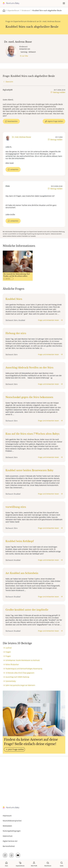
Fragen (8, 652)
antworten (14, 169)
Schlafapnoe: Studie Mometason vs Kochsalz (23, 660)
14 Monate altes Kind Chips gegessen (20, 673)
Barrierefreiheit (9, 846)
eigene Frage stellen (55, 121)
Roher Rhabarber (12, 664)
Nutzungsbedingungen (12, 831)
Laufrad (8, 648)
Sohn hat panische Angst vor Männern (20, 685)
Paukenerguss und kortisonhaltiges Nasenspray (24, 669)
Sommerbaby (11, 681)
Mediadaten (7, 826)
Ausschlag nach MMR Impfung (17, 677)
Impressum (7, 816)
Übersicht (9, 82)
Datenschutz (8, 836)
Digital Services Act (10, 841)
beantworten (13, 121)
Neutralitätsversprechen (12, 821)
